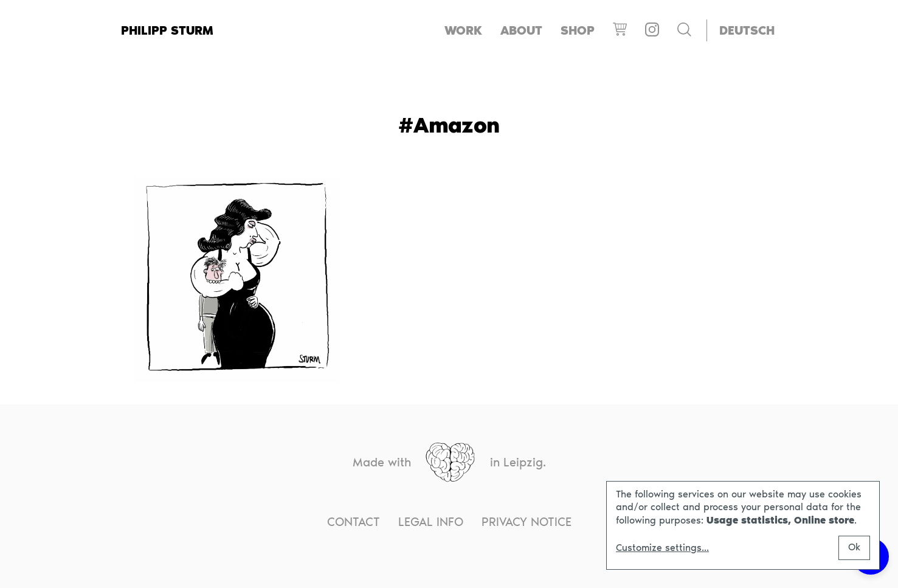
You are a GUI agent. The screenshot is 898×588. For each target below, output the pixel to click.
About (521, 30)
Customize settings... (662, 548)
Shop (578, 30)
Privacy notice (527, 522)
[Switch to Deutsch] (747, 31)
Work (463, 30)
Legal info (431, 522)
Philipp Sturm (167, 30)
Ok (854, 547)
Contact (354, 522)
